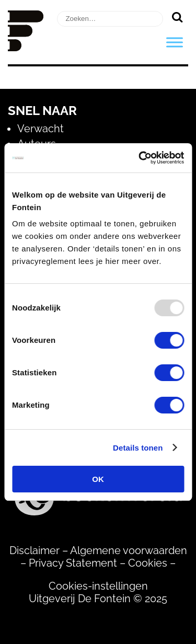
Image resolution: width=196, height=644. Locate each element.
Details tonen (138, 448)
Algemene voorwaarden (129, 550)
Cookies (148, 563)
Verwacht (41, 129)
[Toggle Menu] (175, 42)
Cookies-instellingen (98, 586)
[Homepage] (26, 48)
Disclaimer (34, 550)
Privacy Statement (73, 563)
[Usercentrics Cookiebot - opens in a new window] (140, 158)
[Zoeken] (177, 17)
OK (98, 479)
